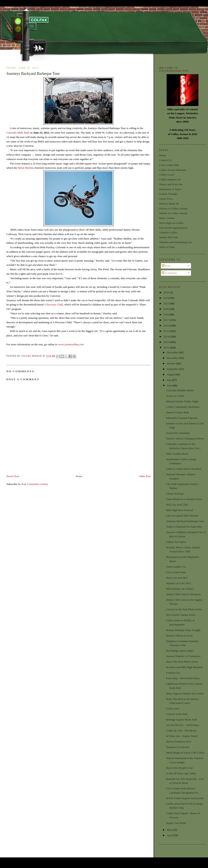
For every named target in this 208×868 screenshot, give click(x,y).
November (173, 358)
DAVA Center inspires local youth (185, 798)
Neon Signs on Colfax (171, 223)
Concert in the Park (177, 714)
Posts (166, 266)
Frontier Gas (173, 673)
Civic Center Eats (176, 572)
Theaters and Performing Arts (176, 242)
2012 (167, 348)
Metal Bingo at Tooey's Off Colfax (185, 753)
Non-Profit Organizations (173, 228)
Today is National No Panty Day (184, 527)
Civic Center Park (169, 165)
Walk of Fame (167, 247)
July (169, 380)
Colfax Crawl (167, 175)
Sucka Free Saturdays (178, 433)
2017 (167, 320)
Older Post (145, 476)
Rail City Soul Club (177, 505)
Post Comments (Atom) (35, 484)
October (172, 363)
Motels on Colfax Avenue (173, 213)
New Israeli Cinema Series (181, 615)
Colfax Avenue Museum (173, 170)
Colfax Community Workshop (183, 407)
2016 (167, 325)
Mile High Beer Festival (179, 510)
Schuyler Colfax (168, 232)
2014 (167, 336)
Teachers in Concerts (178, 747)
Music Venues (167, 218)
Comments (169, 273)
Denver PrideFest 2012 (179, 742)
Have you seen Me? (177, 578)
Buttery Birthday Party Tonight (183, 630)
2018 (167, 314)
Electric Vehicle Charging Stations (185, 438)
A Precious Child (53, 304)
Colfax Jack (173, 708)
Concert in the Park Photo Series (184, 609)
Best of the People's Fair (179, 768)
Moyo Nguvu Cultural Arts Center (185, 693)
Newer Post (13, 476)
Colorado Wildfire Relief (180, 390)
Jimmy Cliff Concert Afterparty (183, 594)
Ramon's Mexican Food (179, 636)
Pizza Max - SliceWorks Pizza (183, 678)
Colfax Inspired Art (170, 179)
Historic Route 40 (169, 204)
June (170, 385)
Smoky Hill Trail (169, 237)
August (171, 374)
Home (79, 476)
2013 (167, 342)
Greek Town (166, 199)
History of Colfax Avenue (173, 208)
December (173, 352)
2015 (167, 331)
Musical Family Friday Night (182, 401)
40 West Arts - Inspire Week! (182, 736)
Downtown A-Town (170, 189)
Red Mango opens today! (180, 651)
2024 (167, 298)
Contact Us (165, 160)
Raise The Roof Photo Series (182, 662)
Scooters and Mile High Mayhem (184, 667)
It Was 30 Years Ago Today (181, 773)
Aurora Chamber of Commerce (183, 656)
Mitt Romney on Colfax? (180, 589)
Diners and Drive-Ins (171, 184)
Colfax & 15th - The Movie (181, 731)
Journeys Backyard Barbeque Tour (185, 521)
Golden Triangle (168, 194)
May (170, 830)
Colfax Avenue (32, 356)
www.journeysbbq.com (71, 344)
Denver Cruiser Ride (177, 412)
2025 (167, 292)
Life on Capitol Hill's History (182, 516)
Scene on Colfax (175, 396)
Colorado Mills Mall (18, 133)
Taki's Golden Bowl (177, 454)
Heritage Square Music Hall (181, 720)
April (170, 835)
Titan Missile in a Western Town (184, 499)
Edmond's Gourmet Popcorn (182, 418)
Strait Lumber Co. (176, 567)
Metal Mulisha (26, 168)
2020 (167, 309)
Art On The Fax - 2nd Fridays (182, 725)
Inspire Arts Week (176, 823)
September (173, 369)
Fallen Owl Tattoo (176, 542)
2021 (167, 303)
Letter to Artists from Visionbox (184, 469)
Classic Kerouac (175, 494)
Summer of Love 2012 (178, 583)
